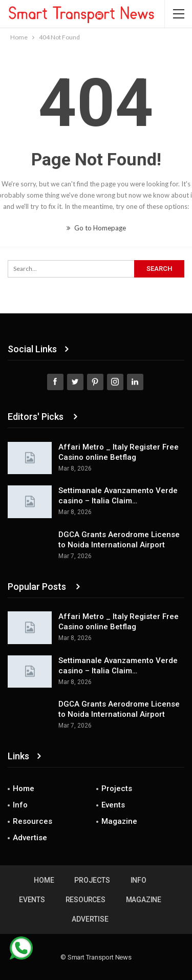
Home (24, 789)
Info (20, 805)
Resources (33, 821)
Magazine (119, 821)
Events (113, 805)
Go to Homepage (96, 228)
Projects (117, 789)
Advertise (30, 838)
